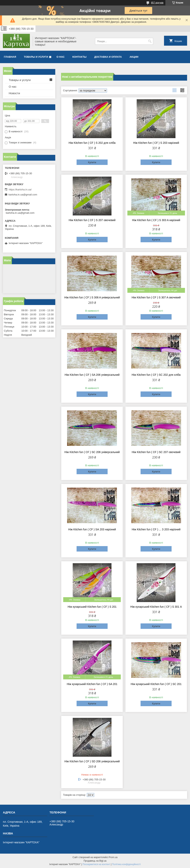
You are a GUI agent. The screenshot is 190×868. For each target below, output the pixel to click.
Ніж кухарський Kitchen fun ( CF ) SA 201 (92, 684)
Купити (92, 162)
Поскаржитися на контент (96, 864)
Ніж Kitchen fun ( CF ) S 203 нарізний (156, 143)
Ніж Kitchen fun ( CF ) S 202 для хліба (92, 143)
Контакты (79, 57)
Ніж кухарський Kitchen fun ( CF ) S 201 (92, 607)
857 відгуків (157, 3)
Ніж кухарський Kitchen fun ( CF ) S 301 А (156, 607)
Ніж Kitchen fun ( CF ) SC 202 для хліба (156, 375)
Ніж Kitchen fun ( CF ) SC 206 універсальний (92, 452)
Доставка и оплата (108, 57)
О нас (61, 57)
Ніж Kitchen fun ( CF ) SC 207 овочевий (156, 452)
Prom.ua (113, 857)
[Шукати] (150, 41)
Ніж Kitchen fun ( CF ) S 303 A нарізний (156, 220)
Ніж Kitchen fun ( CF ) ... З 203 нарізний (156, 529)
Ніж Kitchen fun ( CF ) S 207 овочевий (92, 220)
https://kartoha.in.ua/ (20, 190)
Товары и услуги (36, 57)
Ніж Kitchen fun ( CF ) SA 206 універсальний (92, 375)
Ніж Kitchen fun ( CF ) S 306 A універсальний (92, 297)
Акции (134, 57)
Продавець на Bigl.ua (95, 861)
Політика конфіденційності (126, 864)
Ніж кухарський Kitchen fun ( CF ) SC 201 (156, 684)
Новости (14, 93)
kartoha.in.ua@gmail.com (23, 195)
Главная (10, 57)
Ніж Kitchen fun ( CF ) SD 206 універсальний (92, 761)
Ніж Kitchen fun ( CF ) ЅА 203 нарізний (92, 529)
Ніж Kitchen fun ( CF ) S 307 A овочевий (156, 297)
